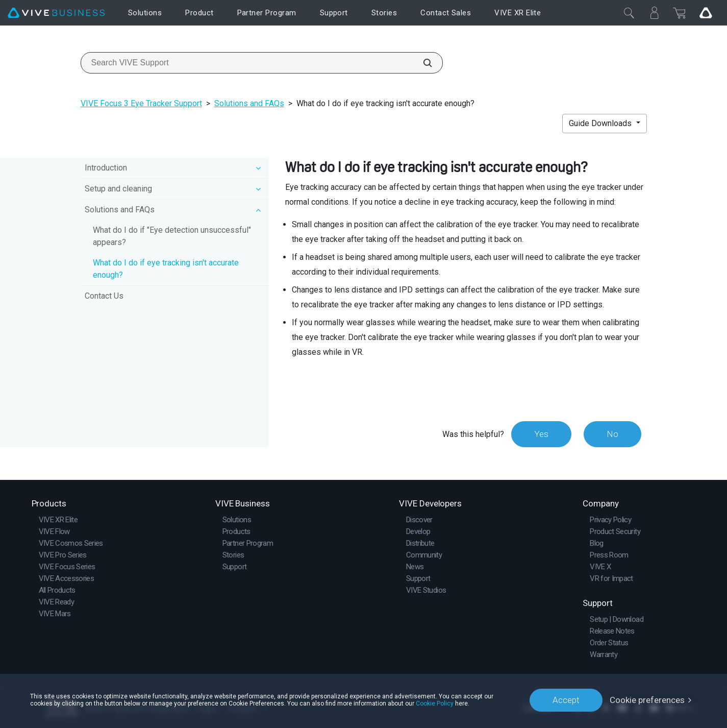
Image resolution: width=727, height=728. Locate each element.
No (612, 434)
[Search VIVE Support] (422, 63)
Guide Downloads (601, 123)
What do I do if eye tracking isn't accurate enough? (166, 269)
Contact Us (104, 296)
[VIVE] (56, 13)
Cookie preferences (647, 700)
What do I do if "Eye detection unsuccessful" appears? (172, 236)
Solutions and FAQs (249, 103)
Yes (541, 434)
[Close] (629, 13)
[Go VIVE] (706, 13)
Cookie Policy (435, 703)
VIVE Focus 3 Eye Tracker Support (141, 103)
